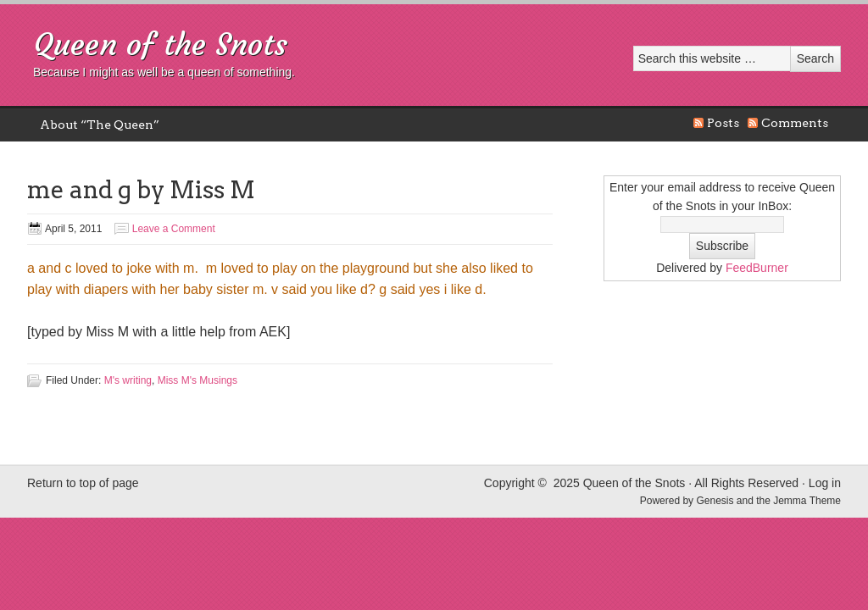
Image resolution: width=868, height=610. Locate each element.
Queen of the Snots (160, 44)
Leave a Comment (174, 229)
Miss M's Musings (198, 380)
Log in (825, 483)
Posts (723, 123)
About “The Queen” (100, 125)
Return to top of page (83, 483)
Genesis (716, 501)
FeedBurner (757, 268)
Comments (795, 123)
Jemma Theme (807, 501)
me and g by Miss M (141, 190)
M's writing (128, 380)
